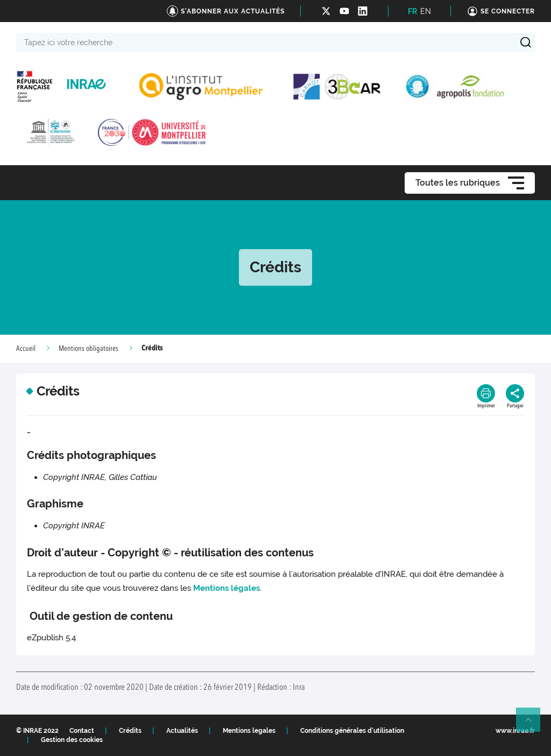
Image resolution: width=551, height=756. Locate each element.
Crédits (130, 731)
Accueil (26, 349)
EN (426, 11)
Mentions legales (249, 731)
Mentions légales (227, 588)
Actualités (182, 731)
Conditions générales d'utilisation (352, 731)
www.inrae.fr (515, 731)
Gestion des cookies (72, 740)
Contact (82, 731)
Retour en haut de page (533, 724)
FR (412, 11)
